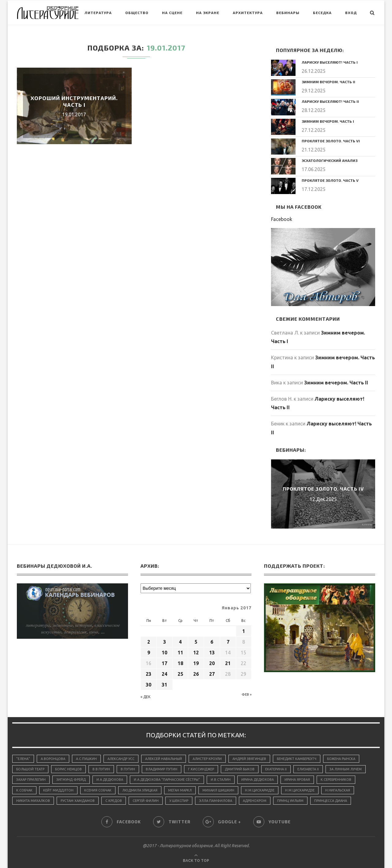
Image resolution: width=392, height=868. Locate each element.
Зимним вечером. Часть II (328, 82)
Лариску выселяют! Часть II (330, 101)
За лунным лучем (346, 769)
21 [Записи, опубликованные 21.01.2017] (228, 663)
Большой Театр (30, 769)
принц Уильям (290, 801)
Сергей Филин (146, 801)
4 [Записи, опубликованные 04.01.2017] (180, 642)
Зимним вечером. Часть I (328, 121)
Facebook (282, 219)
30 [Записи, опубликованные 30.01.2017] (149, 685)
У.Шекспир (179, 801)
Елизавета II (308, 769)
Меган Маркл (180, 790)
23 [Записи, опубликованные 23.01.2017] (149, 674)
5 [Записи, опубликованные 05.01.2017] (196, 642)
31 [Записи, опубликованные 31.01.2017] (164, 685)
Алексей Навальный (164, 759)
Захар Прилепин (31, 780)
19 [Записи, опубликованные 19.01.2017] (196, 663)
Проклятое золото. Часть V (330, 180)
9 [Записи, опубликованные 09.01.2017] (149, 653)
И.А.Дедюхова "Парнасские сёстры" (167, 780)
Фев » (247, 694)
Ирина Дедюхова (258, 780)
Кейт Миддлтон (58, 790)
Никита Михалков (33, 801)
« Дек (145, 697)
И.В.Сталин (221, 780)
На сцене (172, 13)
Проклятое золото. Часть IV (323, 489)
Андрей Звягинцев (249, 759)
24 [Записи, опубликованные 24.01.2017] (164, 674)
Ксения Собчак (98, 790)
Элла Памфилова (216, 801)
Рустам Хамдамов (78, 801)
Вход (351, 13)
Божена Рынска (341, 759)
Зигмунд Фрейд (71, 780)
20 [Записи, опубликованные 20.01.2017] (212, 663)
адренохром (255, 801)
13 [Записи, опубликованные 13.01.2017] (212, 653)
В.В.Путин (101, 769)
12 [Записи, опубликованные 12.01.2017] (196, 653)
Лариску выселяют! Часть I (330, 62)
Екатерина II (276, 769)
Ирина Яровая (297, 780)
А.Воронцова (53, 759)
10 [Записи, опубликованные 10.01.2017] (164, 653)
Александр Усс (121, 759)
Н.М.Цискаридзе (260, 790)
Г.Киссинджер (201, 769)
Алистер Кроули (207, 759)
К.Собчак (24, 790)
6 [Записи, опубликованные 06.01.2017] (212, 642)
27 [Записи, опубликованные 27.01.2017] (212, 674)
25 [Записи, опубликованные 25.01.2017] (180, 674)
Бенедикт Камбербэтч (297, 759)
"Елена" (23, 759)
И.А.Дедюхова (110, 780)
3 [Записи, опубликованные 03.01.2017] (165, 642)
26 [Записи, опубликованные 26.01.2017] (196, 674)
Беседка (322, 13)
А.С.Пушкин (86, 759)
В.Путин (128, 769)
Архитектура (248, 13)
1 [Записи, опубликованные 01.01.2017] (244, 631)
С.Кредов (114, 801)
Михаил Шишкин (218, 790)
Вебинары (288, 13)
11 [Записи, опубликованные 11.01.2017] (180, 653)
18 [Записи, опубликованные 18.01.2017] (180, 663)
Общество (137, 13)
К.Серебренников (336, 780)
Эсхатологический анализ (330, 160)
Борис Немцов (68, 769)
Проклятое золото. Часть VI (331, 141)
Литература (98, 13)
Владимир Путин (162, 769)
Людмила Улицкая (140, 790)
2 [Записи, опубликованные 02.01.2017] (149, 642)
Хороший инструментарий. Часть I (74, 101)
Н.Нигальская (338, 790)
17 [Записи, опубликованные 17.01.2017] (164, 663)
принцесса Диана (331, 801)
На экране (208, 13)
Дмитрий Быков (240, 769)
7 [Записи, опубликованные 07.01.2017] (228, 642)
